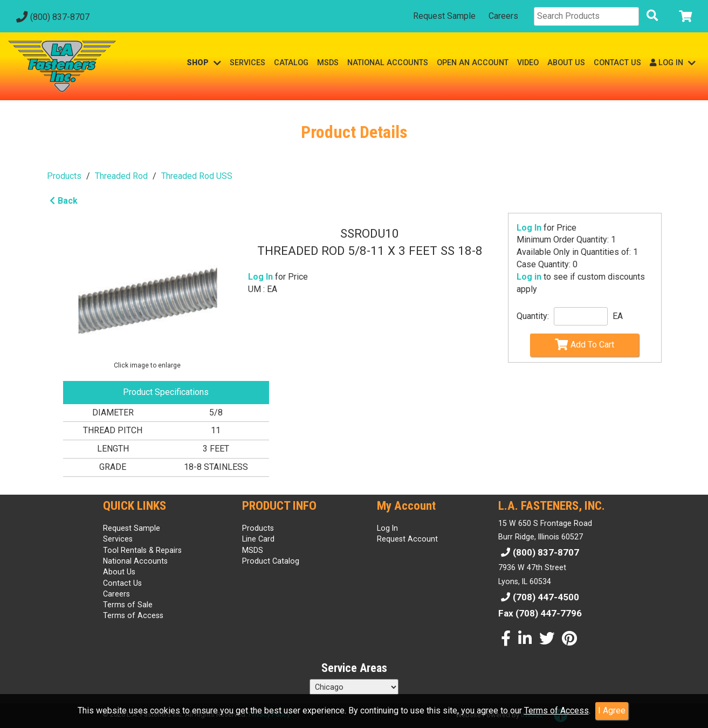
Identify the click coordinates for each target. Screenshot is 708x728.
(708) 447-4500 (539, 597)
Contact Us (122, 583)
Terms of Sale (128, 605)
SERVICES (248, 63)
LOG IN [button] (673, 63)
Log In (529, 228)
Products (64, 176)
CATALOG (291, 63)
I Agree (612, 710)
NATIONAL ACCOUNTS (388, 63)
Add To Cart (585, 344)
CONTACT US (617, 63)
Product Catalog (271, 561)
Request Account (407, 539)
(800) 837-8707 (51, 17)
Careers (503, 16)
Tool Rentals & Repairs (142, 550)
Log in (529, 277)
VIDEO (528, 63)
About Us (119, 572)
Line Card (258, 539)
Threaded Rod (121, 176)
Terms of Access (556, 710)
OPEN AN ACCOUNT (473, 63)
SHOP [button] (204, 63)
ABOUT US (566, 63)
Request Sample (444, 16)
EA (618, 316)
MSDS (328, 63)
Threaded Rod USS (197, 176)
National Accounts (135, 561)
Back (62, 201)
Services (118, 539)
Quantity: (533, 316)
